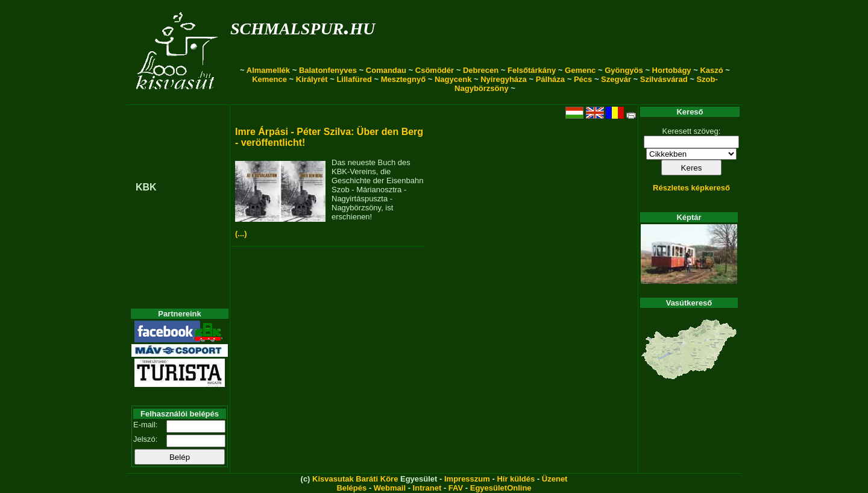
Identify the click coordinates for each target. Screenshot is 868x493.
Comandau (386, 70)
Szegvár (616, 79)
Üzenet (555, 479)
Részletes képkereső (691, 188)
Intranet (427, 488)
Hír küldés (516, 479)
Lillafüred (354, 79)
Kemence (269, 79)
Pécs (583, 79)
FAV (456, 488)
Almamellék (268, 70)
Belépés (351, 488)
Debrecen (481, 70)
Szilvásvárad (664, 79)
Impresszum (467, 479)
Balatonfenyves (328, 70)
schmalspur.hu (303, 26)
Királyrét (312, 79)
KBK (146, 187)
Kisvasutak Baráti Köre (355, 479)
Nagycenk (453, 79)
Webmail (390, 488)
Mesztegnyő (403, 79)
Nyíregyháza (504, 79)
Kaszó (711, 70)
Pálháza (550, 79)
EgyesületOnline (501, 488)
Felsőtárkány (532, 70)
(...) (241, 234)
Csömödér (435, 70)
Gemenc (580, 70)
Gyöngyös (624, 70)
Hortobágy (672, 70)
